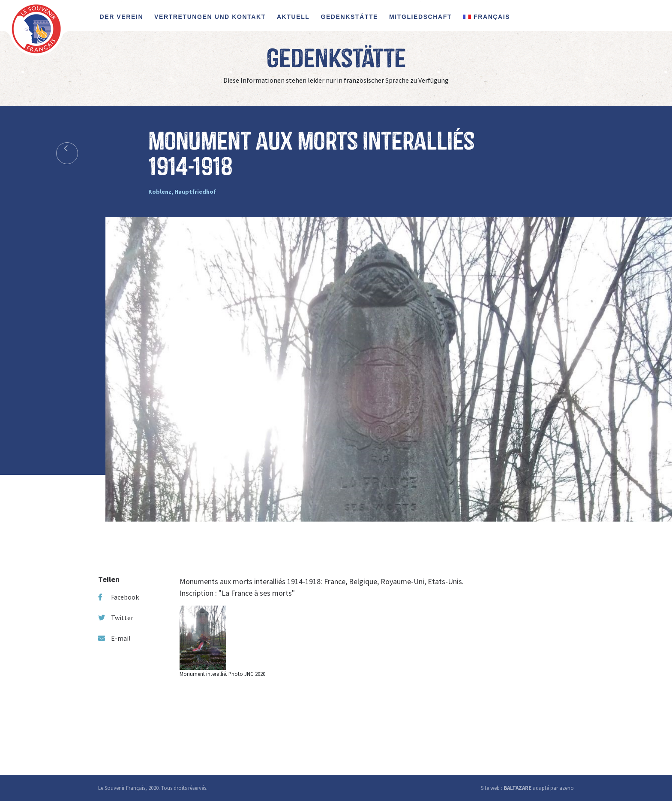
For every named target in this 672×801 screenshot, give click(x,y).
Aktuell (293, 17)
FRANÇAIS (486, 17)
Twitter (116, 618)
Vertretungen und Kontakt (210, 17)
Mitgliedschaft (420, 17)
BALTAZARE (517, 788)
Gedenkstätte (349, 17)
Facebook (118, 597)
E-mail (114, 638)
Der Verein (122, 17)
